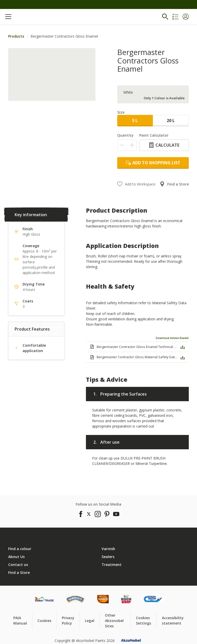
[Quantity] (127, 145)
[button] (186, 17)
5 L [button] (135, 121)
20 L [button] (171, 121)
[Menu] (8, 17)
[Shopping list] (175, 17)
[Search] (165, 17)
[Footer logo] (44, 599)
